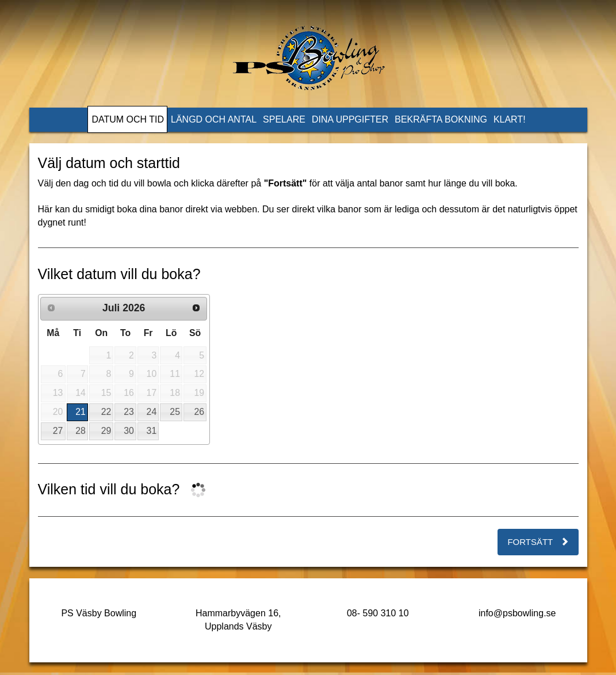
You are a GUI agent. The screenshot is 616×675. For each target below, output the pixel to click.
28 (81, 431)
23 (129, 412)
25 (175, 412)
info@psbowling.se (517, 613)
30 (129, 431)
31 (152, 431)
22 (106, 412)
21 (81, 412)
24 (152, 412)
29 (106, 431)
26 (199, 412)
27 (58, 431)
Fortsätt (538, 542)
